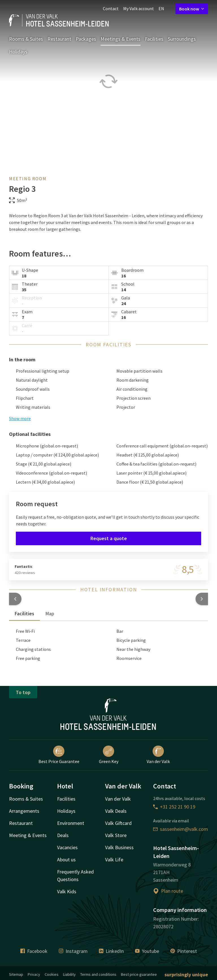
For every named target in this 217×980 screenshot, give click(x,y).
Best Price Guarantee (59, 755)
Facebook (34, 951)
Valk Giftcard (118, 823)
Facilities (154, 39)
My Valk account (139, 8)
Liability (69, 974)
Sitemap (16, 974)
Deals (63, 835)
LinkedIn (111, 951)
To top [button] (23, 692)
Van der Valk (158, 755)
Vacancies (67, 847)
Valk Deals (116, 811)
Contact (111, 8)
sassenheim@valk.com (181, 829)
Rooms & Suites (26, 39)
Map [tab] (50, 613)
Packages (86, 39)
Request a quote (109, 538)
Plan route (168, 891)
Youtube (147, 951)
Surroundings (182, 39)
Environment (71, 823)
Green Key (109, 755)
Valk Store (116, 835)
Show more (20, 418)
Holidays (18, 52)
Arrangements (24, 811)
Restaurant (59, 39)
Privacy (34, 974)
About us (66, 860)
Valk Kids (67, 891)
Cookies (52, 974)
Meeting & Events (28, 835)
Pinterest (184, 951)
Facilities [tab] (24, 613)
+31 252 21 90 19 (174, 807)
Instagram (73, 951)
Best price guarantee (139, 974)
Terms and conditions (98, 974)
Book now (192, 9)
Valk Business (119, 847)
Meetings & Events (121, 39)
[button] (15, 599)
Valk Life (114, 860)
